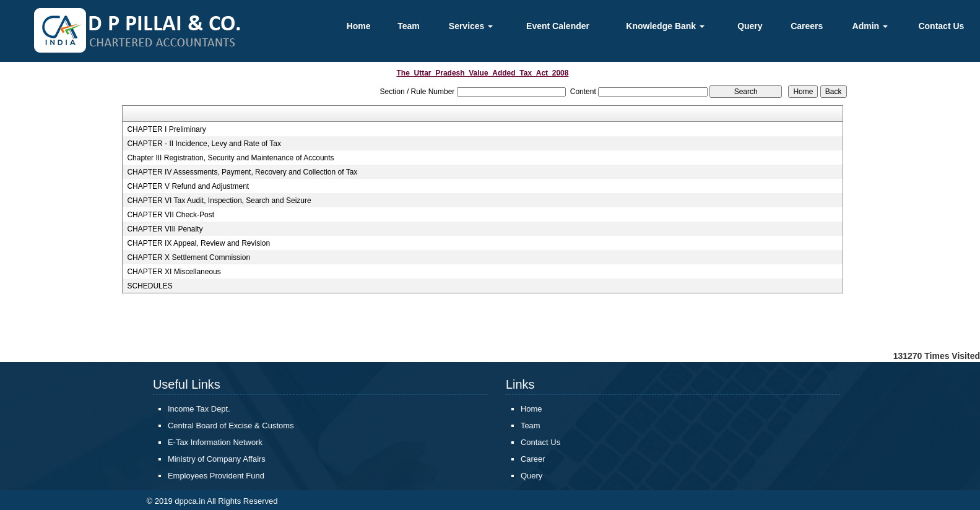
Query (750, 26)
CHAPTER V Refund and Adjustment (188, 186)
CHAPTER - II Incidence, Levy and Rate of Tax (204, 144)
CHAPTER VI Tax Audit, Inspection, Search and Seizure (219, 201)
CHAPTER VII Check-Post (171, 215)
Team (409, 26)
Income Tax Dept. (190, 409)
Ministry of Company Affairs (207, 459)
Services (471, 26)
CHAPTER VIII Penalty (165, 229)
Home (359, 26)
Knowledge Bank (665, 26)
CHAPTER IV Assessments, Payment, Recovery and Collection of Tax (242, 172)
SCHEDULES (150, 286)
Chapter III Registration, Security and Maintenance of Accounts (230, 158)
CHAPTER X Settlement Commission (189, 257)
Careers (807, 26)
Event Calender (558, 26)
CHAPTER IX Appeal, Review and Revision (198, 243)
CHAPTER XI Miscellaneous (174, 272)
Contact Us (941, 26)
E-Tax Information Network (206, 442)
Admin (870, 26)
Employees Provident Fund (207, 476)
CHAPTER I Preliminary (166, 129)
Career (524, 459)
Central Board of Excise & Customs (222, 426)
